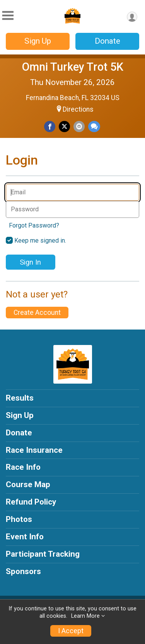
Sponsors (23, 571)
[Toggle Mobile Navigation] (8, 16)
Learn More (85, 616)
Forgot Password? (34, 225)
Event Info (25, 537)
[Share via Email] (79, 127)
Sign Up (38, 41)
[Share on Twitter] (64, 127)
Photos (19, 519)
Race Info (23, 467)
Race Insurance (34, 450)
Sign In (30, 262)
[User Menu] (132, 17)
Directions (78, 109)
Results (20, 398)
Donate (107, 41)
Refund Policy (31, 502)
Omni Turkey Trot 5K (73, 67)
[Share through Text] (94, 127)
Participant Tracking (43, 554)
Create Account (37, 313)
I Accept (71, 631)
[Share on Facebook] (50, 127)
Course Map (28, 484)
